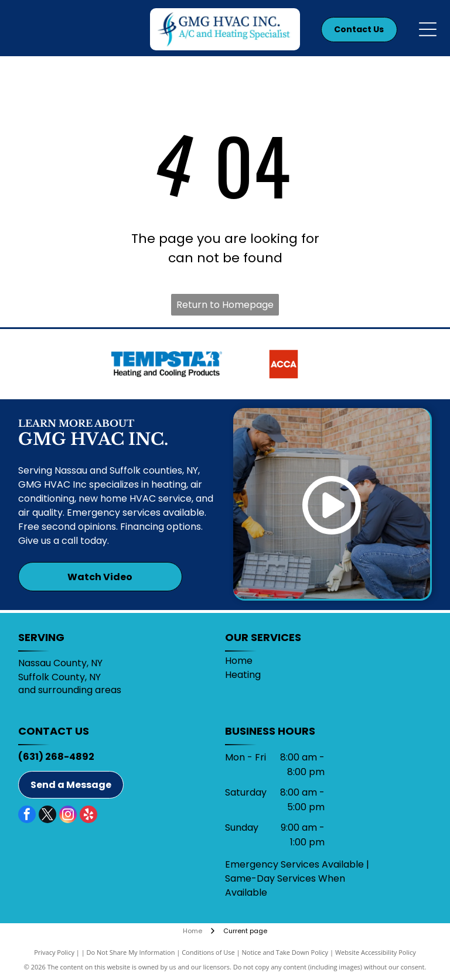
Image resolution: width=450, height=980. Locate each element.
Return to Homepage (225, 305)
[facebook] (27, 816)
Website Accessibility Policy (376, 952)
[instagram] (68, 816)
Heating (243, 675)
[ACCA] (283, 364)
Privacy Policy (54, 952)
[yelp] (88, 816)
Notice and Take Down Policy (285, 952)
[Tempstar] (167, 364)
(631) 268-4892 (56, 757)
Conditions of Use (208, 952)
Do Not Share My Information (131, 952)
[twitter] (47, 816)
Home (239, 661)
